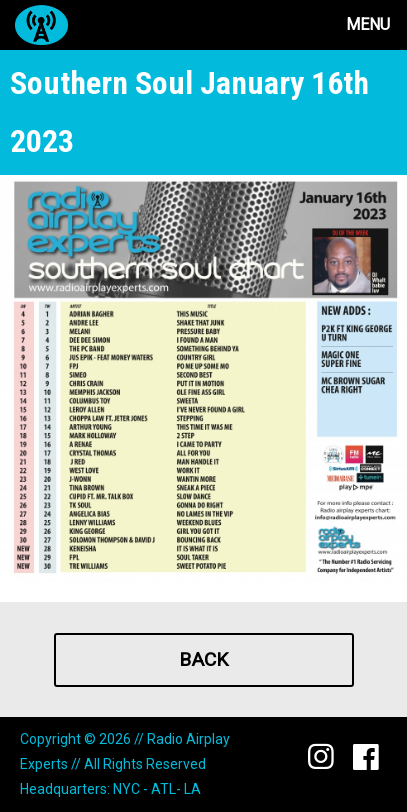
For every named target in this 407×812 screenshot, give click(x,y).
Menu (368, 24)
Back (203, 659)
